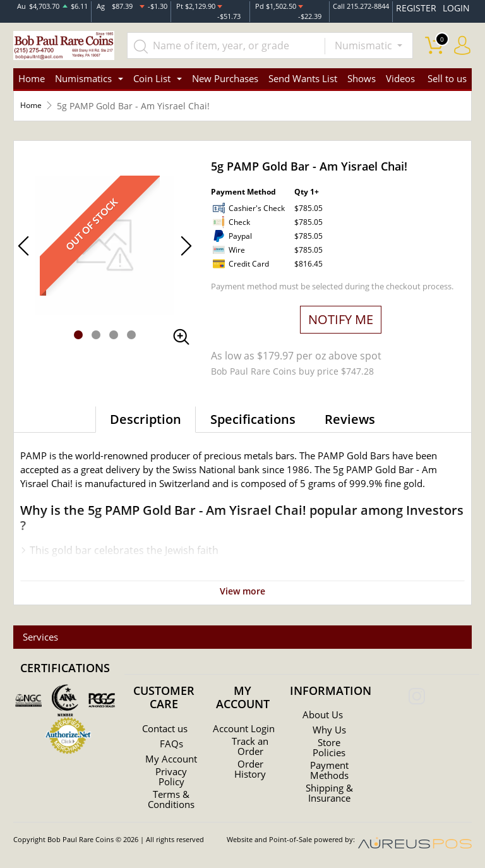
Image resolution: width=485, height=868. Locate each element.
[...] (239, 39)
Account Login (244, 727)
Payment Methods (329, 766)
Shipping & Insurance (329, 789)
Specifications (253, 417)
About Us (323, 711)
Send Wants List (303, 76)
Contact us (165, 725)
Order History (250, 773)
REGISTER (430, 6)
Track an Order (250, 750)
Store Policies (329, 744)
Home (32, 76)
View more (243, 588)
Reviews (350, 417)
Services (36, 633)
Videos (400, 76)
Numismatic (365, 39)
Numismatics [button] (83, 76)
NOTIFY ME (341, 317)
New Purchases (225, 76)
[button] (78, 332)
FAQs (171, 740)
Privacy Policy (171, 780)
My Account (171, 757)
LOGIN (459, 6)
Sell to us (447, 76)
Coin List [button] (152, 76)
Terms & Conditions (171, 803)
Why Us (329, 726)
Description (146, 417)
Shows (362, 76)
